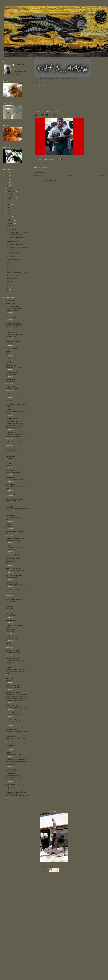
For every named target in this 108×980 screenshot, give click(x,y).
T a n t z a (9, 678)
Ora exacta (10, 606)
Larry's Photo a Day (13, 558)
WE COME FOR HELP (45, 115)
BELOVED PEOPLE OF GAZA (18, 272)
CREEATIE (10, 409)
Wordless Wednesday (12, 578)
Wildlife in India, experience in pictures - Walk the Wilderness (16, 761)
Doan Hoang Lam (12, 422)
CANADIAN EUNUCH (15, 238)
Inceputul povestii (11, 646)
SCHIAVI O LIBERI (13, 651)
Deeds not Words (11, 318)
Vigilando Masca (11, 381)
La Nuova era (11, 546)
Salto (7, 563)
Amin (8, 352)
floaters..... (11, 285)
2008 (8, 290)
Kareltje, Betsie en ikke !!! (15, 531)
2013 (8, 173)
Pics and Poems (11, 620)
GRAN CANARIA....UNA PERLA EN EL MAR (15, 500)
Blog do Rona (10, 387)
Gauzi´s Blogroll (11, 494)
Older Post (101, 176)
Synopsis (9, 667)
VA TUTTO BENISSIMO (14, 653)
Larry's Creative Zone (13, 555)
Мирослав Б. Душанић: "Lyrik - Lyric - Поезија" (17, 793)
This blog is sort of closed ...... (15, 585)
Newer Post (38, 176)
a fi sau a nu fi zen (11, 396)
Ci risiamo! (9, 458)
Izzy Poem (9, 524)
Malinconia (9, 465)
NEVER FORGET (13, 275)
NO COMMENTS (13, 256)
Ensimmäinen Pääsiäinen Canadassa (17, 731)
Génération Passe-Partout (14, 541)
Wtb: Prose (10, 765)
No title (10, 269)
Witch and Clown (11, 374)
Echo (7, 747)
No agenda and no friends (14, 687)
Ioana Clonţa (10, 515)
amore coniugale (11, 601)
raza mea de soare (12, 637)
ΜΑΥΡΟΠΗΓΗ (11, 770)
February (11, 220)
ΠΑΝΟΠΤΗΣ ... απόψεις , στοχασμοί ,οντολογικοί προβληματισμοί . (15, 787)
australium (10, 362)
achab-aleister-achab (13, 341)
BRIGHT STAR (13, 266)
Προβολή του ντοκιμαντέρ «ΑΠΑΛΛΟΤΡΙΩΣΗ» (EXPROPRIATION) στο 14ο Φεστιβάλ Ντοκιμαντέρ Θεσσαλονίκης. (15, 776)
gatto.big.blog (11, 485)
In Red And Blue (11, 615)
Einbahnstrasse (11, 433)
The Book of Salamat (13, 693)
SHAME (10, 282)
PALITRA (9, 613)
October (10, 195)
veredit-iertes (10, 745)
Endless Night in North (14, 442)
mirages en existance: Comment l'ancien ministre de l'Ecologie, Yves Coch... (17, 671)
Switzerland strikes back (13, 367)
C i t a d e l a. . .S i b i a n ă (15, 394)
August (10, 201)
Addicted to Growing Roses (14, 570)
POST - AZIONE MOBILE (15, 626)
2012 (8, 176)
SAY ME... (11, 226)
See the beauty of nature (13, 444)
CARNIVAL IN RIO (14, 253)
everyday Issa (10, 449)
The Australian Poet (13, 685)
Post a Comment (39, 172)
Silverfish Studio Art (13, 658)
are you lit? (9, 526)
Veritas (8, 752)
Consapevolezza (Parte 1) (14, 754)
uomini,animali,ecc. (13, 720)
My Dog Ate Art (11, 583)
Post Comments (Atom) (50, 180)
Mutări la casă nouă (12, 639)
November (11, 191)
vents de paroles (11, 736)
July (9, 204)
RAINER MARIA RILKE (16, 244)
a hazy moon (10, 316)
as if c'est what (11, 359)
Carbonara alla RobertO (13, 715)
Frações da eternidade (13, 389)
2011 (8, 179)
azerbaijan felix (11, 365)
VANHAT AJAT (11, 729)
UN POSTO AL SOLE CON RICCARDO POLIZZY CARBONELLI (15, 630)
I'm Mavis (9, 506)
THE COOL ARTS (12, 706)
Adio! (8, 354)
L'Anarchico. (10, 343)
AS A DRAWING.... (12, 327)
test (7, 533)
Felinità (9, 463)
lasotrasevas (10, 561)
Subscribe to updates (54, 867)
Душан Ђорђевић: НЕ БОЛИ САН (17, 796)
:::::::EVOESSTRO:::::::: (15, 307)
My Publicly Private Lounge (15, 590)
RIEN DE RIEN (13, 278)
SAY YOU (11, 262)
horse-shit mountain (12, 451)
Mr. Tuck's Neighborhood (15, 576)
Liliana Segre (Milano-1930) (15, 472)
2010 (8, 182)
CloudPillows (10, 401)
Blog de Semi (10, 379)
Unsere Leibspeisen (12, 713)
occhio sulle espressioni (14, 599)
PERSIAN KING (13, 241)
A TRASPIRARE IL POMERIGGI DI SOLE (14, 324)
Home (70, 176)
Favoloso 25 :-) (11, 456)
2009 (8, 185)
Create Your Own (72, 79)
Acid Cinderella (11, 348)
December (11, 188)
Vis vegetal (9, 608)
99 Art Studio (10, 304)
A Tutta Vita (10, 332)
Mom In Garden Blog (13, 568)
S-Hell (8, 644)
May (9, 210)
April (10, 214)
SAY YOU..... (12, 229)
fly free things (11, 478)
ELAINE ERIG (20, 65)
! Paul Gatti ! (10, 300)
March (10, 217)
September (11, 198)
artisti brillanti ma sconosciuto (15, 480)
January (10, 223)
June (9, 207)
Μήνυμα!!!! (10, 680)
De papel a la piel (12, 418)
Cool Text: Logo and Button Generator (53, 79)
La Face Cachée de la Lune (15, 539)
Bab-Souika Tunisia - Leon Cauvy (16, 708)
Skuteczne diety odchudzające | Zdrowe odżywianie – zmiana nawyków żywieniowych (15, 426)
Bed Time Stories (12, 372)
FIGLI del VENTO (12, 470)
